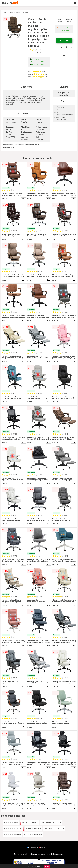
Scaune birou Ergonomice (51, 822)
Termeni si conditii (21, 854)
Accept (47, 866)
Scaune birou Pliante (33, 828)
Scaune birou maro (11, 822)
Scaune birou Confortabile (54, 828)
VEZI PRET (64, 40)
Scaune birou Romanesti (33, 834)
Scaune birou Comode (12, 834)
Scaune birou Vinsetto (23, 12)
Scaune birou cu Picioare (13, 828)
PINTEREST (44, 848)
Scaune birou (8, 12)
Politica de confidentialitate (40, 854)
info (23, 199)
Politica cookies (57, 854)
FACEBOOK (33, 848)
